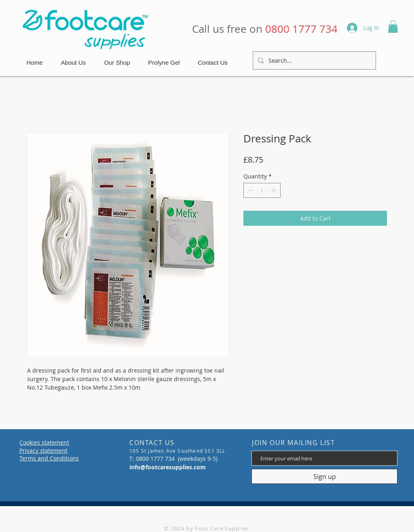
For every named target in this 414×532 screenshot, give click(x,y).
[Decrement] (250, 190)
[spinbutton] (262, 190)
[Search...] (314, 60)
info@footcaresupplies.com (168, 467)
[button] (393, 26)
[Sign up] (324, 476)
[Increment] (274, 190)
